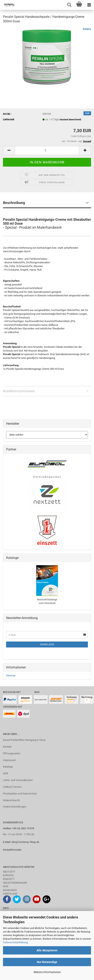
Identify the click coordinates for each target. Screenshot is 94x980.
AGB (5, 773)
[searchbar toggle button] (69, 5)
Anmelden (47, 644)
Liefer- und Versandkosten (18, 780)
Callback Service (12, 787)
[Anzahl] (47, 150)
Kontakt (7, 747)
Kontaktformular (12, 850)
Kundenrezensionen (19, 391)
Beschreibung (14, 203)
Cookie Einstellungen (15, 807)
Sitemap (11, 675)
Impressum (9, 760)
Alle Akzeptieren (47, 950)
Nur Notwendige (47, 962)
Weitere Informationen (47, 972)
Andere (87, 29)
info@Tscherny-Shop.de (25, 842)
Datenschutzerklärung (15, 942)
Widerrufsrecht (11, 800)
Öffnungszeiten (12, 753)
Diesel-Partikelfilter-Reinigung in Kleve (24, 740)
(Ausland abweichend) (70, 120)
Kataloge (8, 767)
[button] (9, 150)
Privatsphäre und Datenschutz (20, 794)
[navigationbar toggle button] (89, 5)
